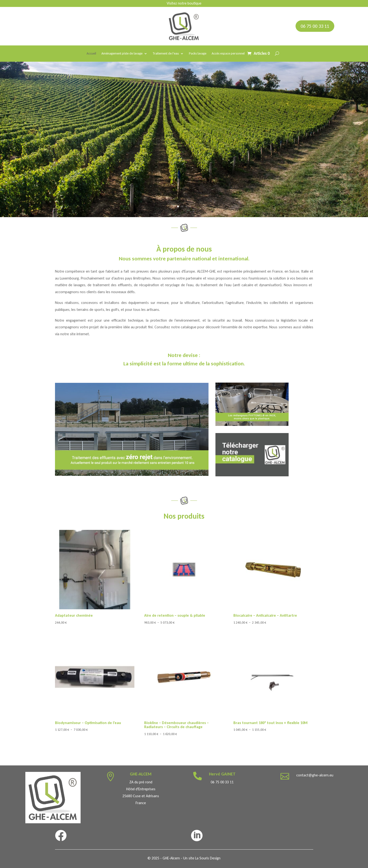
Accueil (91, 54)
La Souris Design (208, 858)
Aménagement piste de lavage (122, 54)
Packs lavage (198, 54)
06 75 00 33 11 (315, 26)
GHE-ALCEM (141, 774)
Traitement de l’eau (166, 54)
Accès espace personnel (228, 54)
